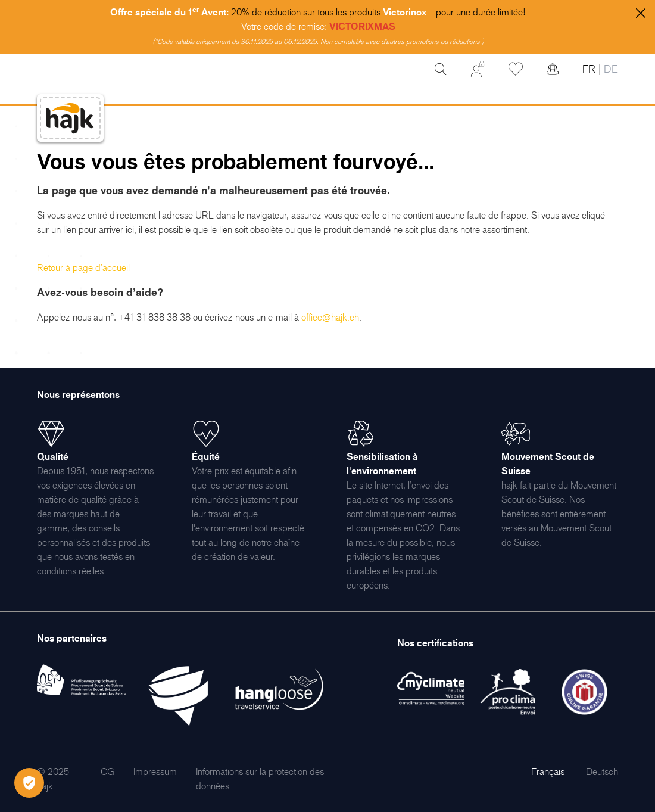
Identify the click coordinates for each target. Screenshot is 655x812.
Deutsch (602, 771)
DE (609, 69)
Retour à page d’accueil (83, 267)
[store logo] (70, 118)
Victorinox (405, 12)
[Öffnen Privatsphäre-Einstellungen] (29, 783)
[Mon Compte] (478, 69)
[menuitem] (107, 771)
